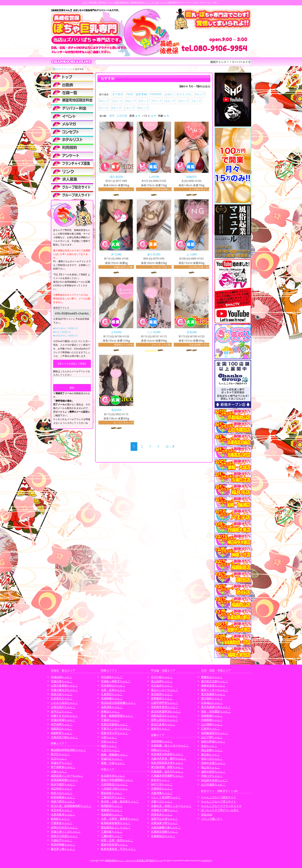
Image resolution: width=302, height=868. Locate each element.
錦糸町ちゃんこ (60, 819)
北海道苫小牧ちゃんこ (64, 737)
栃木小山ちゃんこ (62, 793)
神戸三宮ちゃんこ (162, 784)
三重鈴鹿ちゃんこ (112, 836)
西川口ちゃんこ (60, 754)
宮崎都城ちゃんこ (212, 716)
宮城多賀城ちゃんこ (63, 720)
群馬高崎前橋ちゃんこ (64, 780)
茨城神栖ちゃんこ (112, 698)
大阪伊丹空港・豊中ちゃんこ (169, 759)
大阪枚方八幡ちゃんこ (164, 810)
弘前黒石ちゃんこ (62, 698)
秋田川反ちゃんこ (62, 694)
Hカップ (184, 101)
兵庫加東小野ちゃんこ (164, 823)
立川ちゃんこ (59, 759)
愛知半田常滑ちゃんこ (114, 844)
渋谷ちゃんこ (109, 741)
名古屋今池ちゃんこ (113, 776)
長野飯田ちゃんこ (162, 698)
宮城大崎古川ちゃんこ (64, 690)
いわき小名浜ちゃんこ (64, 703)
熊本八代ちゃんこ (212, 759)
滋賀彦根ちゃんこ (162, 741)
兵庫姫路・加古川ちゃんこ (167, 771)
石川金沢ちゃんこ (162, 685)
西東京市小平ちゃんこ (114, 733)
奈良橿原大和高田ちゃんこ (167, 754)
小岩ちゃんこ (109, 737)
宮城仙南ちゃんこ (62, 677)
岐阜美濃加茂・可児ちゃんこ (118, 849)
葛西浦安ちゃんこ (112, 707)
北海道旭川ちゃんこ (63, 707)
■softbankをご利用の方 (65, 336)
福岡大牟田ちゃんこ (213, 772)
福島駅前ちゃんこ (62, 733)
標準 (112, 116)
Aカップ (200, 94)
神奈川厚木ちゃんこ (63, 801)
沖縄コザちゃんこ (212, 776)
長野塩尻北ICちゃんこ (164, 716)
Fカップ (157, 101)
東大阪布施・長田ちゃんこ (167, 767)
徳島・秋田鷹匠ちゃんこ (216, 711)
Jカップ (104, 108)
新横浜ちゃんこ (110, 711)
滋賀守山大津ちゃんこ (164, 819)
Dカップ (131, 101)
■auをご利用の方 (62, 332)
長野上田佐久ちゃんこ (164, 720)
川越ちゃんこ (59, 771)
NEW (130, 94)
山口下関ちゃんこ (212, 737)
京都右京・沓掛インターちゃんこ (171, 806)
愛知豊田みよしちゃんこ (116, 827)
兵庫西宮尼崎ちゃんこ (164, 832)
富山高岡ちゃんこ (162, 681)
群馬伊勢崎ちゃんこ (63, 844)
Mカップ (143, 108)
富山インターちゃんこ (164, 690)
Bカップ (104, 101)
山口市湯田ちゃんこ (213, 784)
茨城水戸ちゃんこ (62, 763)
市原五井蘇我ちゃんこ (114, 724)
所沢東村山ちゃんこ (113, 685)
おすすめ (141, 94)
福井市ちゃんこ (160, 729)
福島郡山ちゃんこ (62, 729)
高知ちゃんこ (209, 746)
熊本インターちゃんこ (215, 690)
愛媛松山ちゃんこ (212, 677)
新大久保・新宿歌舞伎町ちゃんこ (71, 806)
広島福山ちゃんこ (212, 703)
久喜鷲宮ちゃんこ (112, 694)
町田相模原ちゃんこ (63, 797)
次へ (170, 447)
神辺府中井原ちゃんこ (215, 780)
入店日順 (122, 116)
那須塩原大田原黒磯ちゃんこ (118, 703)
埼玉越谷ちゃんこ (112, 677)
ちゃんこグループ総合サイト (219, 797)
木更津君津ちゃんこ (63, 814)
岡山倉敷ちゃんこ (212, 750)
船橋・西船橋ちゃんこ (114, 754)
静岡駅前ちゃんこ (112, 806)
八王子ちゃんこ (110, 750)
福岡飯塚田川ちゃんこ (215, 733)
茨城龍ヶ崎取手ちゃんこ (116, 681)
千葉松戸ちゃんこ (62, 840)
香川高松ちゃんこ (212, 698)
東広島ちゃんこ (211, 754)
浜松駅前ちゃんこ (112, 814)
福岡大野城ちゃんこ (213, 741)
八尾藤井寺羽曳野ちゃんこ (167, 776)
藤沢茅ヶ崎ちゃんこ (63, 849)
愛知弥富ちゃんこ (112, 793)
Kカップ (116, 108)
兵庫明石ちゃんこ (162, 789)
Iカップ (197, 101)
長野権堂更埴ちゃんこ (164, 707)
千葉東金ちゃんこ (62, 823)
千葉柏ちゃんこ (110, 720)
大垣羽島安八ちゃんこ (114, 784)
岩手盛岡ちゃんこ (62, 724)
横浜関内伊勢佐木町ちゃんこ (68, 750)
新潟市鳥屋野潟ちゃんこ (166, 711)
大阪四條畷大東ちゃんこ (166, 827)
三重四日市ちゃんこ (113, 797)
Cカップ (117, 101)
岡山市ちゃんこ (211, 767)
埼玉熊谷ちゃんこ (62, 789)
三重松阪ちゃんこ (112, 832)
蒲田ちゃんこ (109, 746)
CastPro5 (206, 860)
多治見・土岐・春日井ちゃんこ (120, 801)
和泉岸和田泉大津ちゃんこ (167, 763)
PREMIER (156, 94)
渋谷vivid (207, 814)
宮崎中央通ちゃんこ (213, 763)
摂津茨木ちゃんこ (162, 814)
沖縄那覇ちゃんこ (212, 720)
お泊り (169, 94)
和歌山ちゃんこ (160, 750)
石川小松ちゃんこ (162, 677)
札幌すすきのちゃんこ (64, 716)
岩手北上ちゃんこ (62, 711)
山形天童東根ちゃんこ (64, 685)
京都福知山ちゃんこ (163, 836)
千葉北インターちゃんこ (116, 729)
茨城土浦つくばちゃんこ (66, 832)
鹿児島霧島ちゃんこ (213, 694)
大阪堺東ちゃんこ (162, 793)
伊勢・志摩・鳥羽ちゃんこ (117, 840)
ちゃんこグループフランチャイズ (221, 806)
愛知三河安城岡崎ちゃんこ (117, 780)
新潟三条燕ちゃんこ (163, 724)
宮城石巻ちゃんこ (62, 681)
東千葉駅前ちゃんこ (63, 767)
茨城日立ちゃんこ (112, 759)
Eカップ (144, 101)
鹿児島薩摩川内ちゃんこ (216, 707)
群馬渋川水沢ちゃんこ (64, 827)
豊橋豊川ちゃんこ (112, 810)
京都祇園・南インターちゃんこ (170, 745)
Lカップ (129, 108)
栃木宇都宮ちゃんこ (63, 784)
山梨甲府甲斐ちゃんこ (164, 703)
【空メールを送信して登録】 (72, 364)
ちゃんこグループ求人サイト (219, 801)
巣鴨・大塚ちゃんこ (113, 763)
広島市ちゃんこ (211, 729)
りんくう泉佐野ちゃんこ (166, 797)
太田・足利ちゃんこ (113, 690)
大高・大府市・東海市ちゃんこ (120, 819)
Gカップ (170, 101)
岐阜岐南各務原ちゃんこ (116, 823)
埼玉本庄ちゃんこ (62, 810)
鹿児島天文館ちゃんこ (215, 681)
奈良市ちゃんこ (160, 780)
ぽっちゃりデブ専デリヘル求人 (220, 810)
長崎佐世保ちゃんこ (213, 685)
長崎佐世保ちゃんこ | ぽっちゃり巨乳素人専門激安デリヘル (134, 860)
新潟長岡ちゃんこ (162, 694)
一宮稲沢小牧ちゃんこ (114, 789)
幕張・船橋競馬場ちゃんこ (117, 716)
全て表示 (118, 94)
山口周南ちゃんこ (212, 724)
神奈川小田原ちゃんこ (64, 836)
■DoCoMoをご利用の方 (65, 328)
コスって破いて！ (212, 819)
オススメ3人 (184, 94)
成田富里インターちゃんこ (67, 776)
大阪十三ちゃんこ (162, 801)
